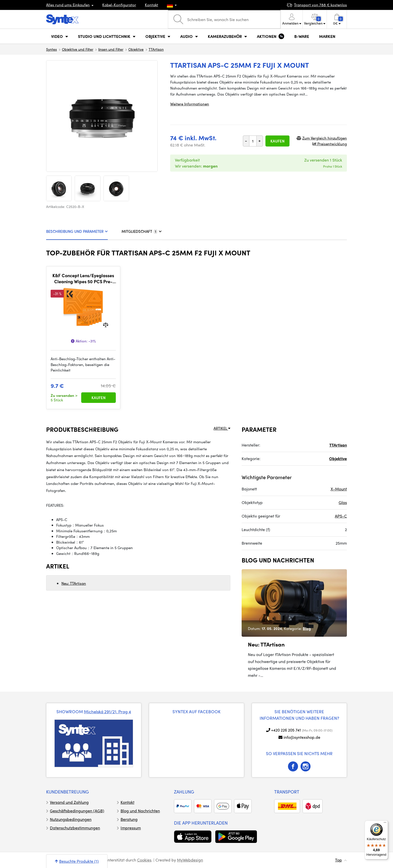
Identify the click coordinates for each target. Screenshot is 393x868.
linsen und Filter (111, 49)
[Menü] (385, 824)
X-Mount (339, 489)
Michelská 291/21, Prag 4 (108, 711)
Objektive (136, 49)
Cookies (144, 860)
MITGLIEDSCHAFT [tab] (142, 231)
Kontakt (152, 5)
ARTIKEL (222, 428)
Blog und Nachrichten (140, 811)
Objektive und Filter (78, 49)
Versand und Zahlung (69, 802)
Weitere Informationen (190, 104)
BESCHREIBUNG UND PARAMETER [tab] (77, 231)
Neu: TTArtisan (74, 583)
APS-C (341, 516)
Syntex (52, 49)
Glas (343, 502)
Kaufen (277, 141)
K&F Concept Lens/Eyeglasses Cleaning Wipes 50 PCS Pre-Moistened (83, 278)
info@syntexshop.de (302, 737)
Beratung (129, 819)
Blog (307, 628)
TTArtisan (156, 49)
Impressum (131, 828)
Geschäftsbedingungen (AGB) (77, 811)
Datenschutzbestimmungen (75, 828)
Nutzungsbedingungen (71, 819)
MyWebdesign (190, 860)
